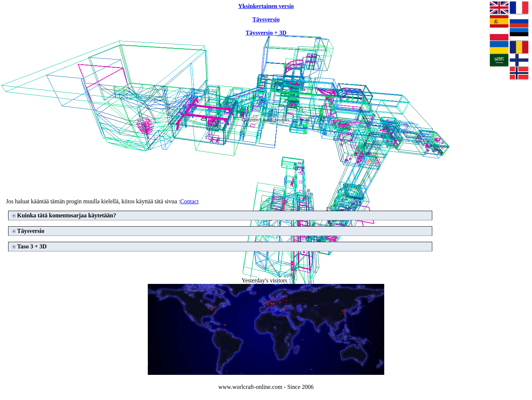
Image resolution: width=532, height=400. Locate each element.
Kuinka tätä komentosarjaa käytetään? (66, 215)
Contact (190, 201)
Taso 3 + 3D (32, 246)
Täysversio (31, 231)
